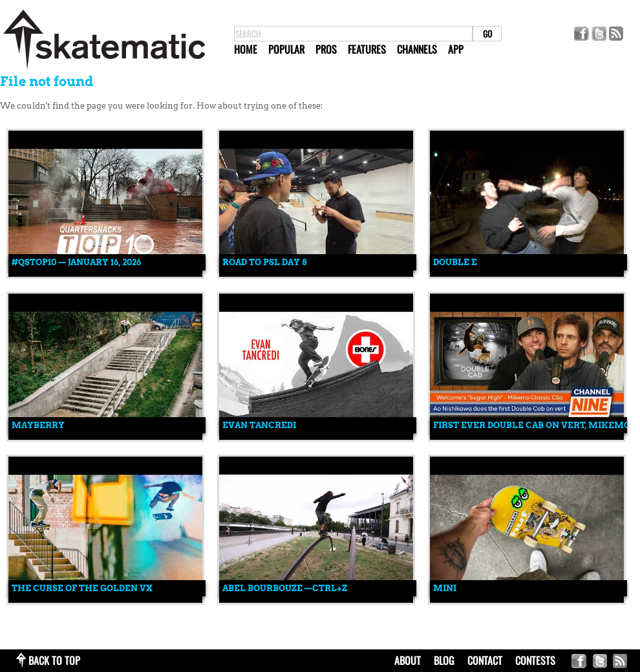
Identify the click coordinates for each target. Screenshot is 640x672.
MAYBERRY (38, 425)
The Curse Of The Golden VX (82, 588)
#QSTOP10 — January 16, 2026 (76, 262)
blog (444, 660)
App (456, 49)
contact (485, 660)
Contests (535, 660)
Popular (286, 49)
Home (246, 49)
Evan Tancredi (259, 425)
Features (367, 49)
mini (445, 588)
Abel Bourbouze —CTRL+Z (285, 588)
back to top (54, 660)
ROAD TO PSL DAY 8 (264, 262)
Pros (326, 49)
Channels (417, 49)
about (408, 660)
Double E (455, 262)
